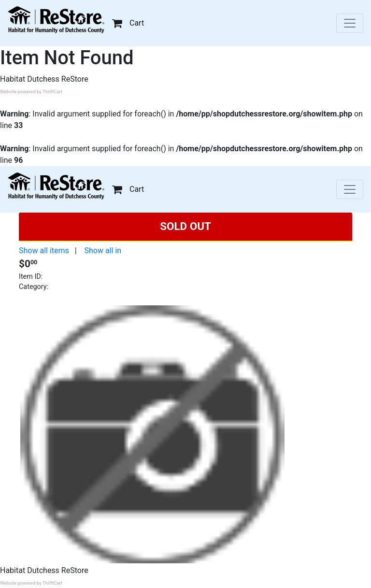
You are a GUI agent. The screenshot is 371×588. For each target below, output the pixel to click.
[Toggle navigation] (350, 23)
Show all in (103, 251)
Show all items (44, 251)
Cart (128, 23)
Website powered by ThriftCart (31, 92)
